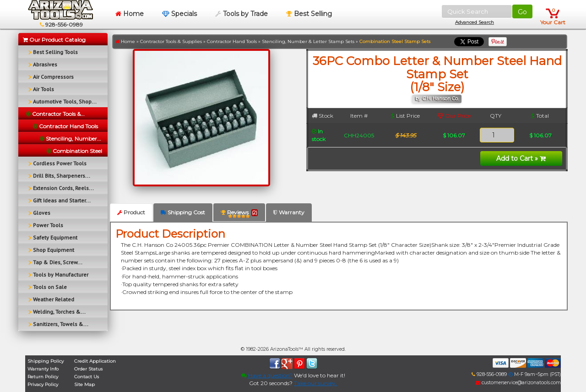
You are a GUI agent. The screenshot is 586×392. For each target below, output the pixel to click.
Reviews (239, 214)
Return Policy (43, 377)
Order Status (88, 369)
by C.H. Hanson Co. (437, 99)
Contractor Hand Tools (232, 41)
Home (130, 14)
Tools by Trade (241, 14)
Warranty (289, 212)
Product (131, 212)
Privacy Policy (43, 384)
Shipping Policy (46, 361)
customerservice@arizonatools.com (518, 383)
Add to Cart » (521, 158)
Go (522, 12)
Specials (179, 14)
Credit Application (95, 361)
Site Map (84, 384)
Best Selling (309, 14)
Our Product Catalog (54, 40)
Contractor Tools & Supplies (171, 41)
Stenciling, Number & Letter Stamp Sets (308, 41)
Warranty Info (43, 369)
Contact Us (87, 377)
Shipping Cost (183, 212)
